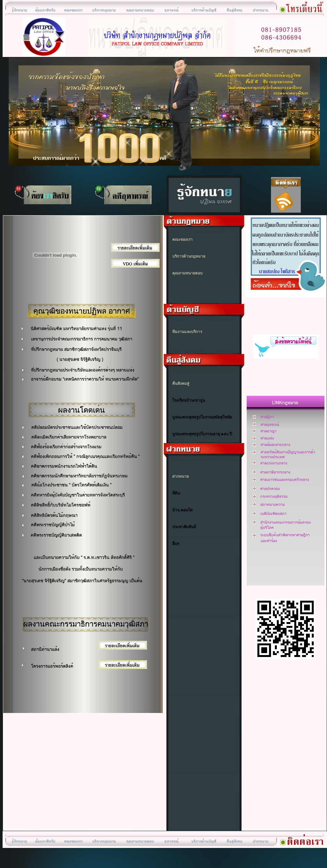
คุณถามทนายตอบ (187, 273)
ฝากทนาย (180, 476)
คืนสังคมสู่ (181, 384)
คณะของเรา (182, 239)
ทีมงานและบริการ (187, 332)
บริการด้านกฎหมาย (189, 256)
